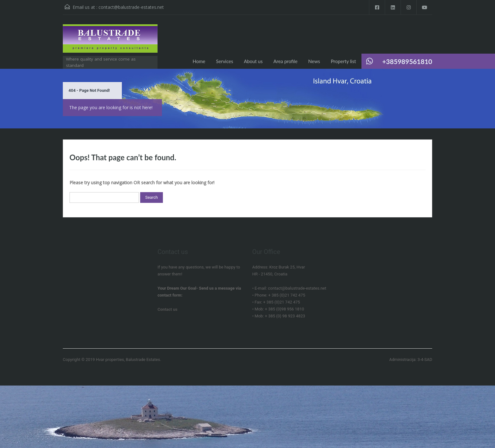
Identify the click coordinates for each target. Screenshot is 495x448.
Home (199, 61)
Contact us (167, 309)
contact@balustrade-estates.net (131, 7)
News (314, 61)
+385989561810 (407, 61)
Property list (343, 61)
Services (224, 61)
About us (253, 61)
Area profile (285, 61)
